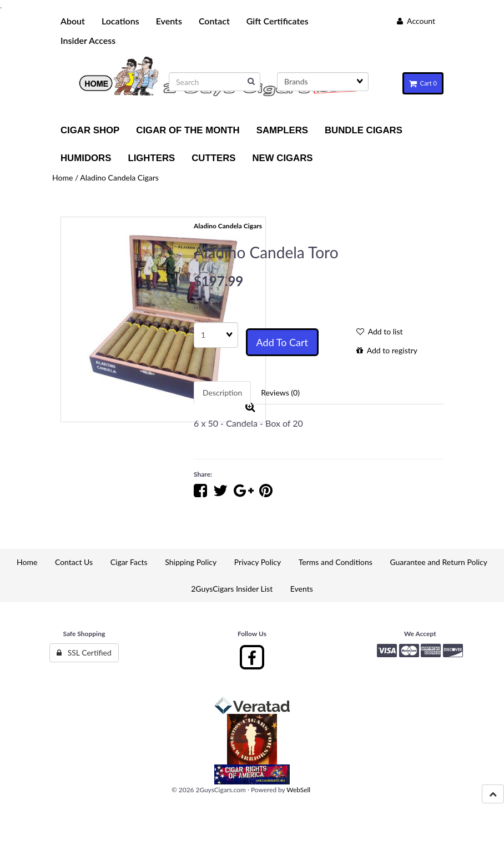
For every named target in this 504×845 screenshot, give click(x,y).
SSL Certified (84, 652)
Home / (66, 177)
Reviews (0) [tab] (280, 392)
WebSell (298, 790)
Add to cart (282, 342)
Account (416, 21)
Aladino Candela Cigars (119, 177)
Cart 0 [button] (423, 83)
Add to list (380, 331)
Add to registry (387, 350)
